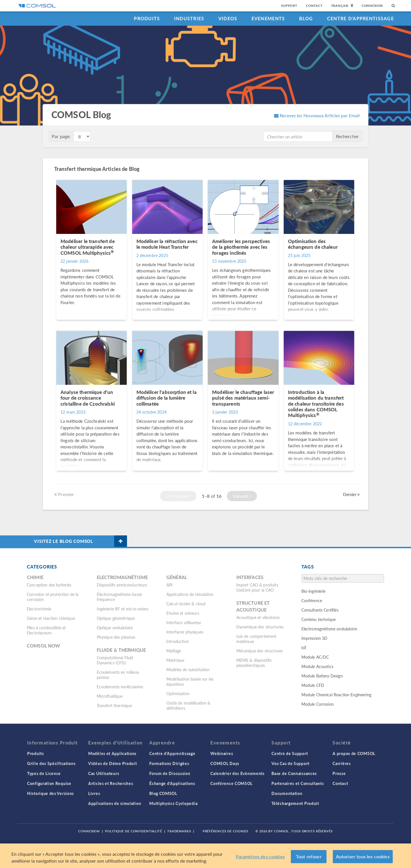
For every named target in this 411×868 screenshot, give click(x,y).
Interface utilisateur (184, 622)
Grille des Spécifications (51, 763)
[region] (205, 856)
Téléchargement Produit (295, 803)
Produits (147, 18)
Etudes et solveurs (183, 613)
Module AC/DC (315, 657)
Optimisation (178, 693)
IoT (304, 648)
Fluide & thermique (121, 650)
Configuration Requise (49, 783)
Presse (339, 773)
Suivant (242, 496)
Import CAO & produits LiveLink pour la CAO (257, 587)
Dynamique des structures (260, 627)
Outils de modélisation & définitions (189, 705)
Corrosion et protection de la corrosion (53, 597)
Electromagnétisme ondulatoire (329, 629)
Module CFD (313, 685)
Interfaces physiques (185, 632)
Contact (314, 6)
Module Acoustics (317, 666)
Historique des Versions (51, 793)
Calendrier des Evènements (237, 773)
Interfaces (250, 577)
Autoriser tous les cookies (363, 856)
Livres (94, 793)
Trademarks (179, 831)
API (169, 585)
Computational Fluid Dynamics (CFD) (115, 660)
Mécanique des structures (260, 651)
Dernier (351, 494)
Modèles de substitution (188, 669)
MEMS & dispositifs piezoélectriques (254, 663)
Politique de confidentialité (134, 831)
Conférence (312, 600)
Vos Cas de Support (290, 763)
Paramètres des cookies (260, 856)
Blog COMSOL (163, 793)
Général (177, 577)
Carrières (342, 763)
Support (289, 6)
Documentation (287, 793)
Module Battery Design (322, 676)
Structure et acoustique (253, 606)
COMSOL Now (44, 646)
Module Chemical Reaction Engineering (336, 695)
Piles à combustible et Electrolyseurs (46, 630)
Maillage (174, 651)
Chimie (35, 577)
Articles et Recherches (111, 783)
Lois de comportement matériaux (256, 639)
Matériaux (175, 660)
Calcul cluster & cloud (186, 604)
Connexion (372, 6)
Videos (228, 18)
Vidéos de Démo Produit (112, 763)
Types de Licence (44, 773)
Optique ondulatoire (115, 628)
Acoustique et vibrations (258, 617)
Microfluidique (110, 696)
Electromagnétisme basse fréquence (119, 597)
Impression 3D (315, 638)
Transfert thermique (114, 705)
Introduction (178, 641)
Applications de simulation (190, 594)
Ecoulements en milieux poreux (118, 675)
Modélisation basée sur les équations (190, 681)
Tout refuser (309, 856)
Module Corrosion (318, 704)
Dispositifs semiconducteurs (122, 585)
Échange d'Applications (172, 783)
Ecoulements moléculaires (120, 687)
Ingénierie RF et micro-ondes (123, 609)
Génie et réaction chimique (51, 618)
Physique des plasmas (116, 637)
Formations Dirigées (169, 763)
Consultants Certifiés (320, 610)
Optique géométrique (116, 618)
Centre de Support (290, 753)
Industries (189, 18)
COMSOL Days (225, 763)
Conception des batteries (49, 585)
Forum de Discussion (170, 773)
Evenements (268, 18)
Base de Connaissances (294, 773)
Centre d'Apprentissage (360, 18)
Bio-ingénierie (314, 591)
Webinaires (222, 753)
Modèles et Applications (112, 753)
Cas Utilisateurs (104, 773)
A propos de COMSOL (354, 753)
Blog (306, 18)
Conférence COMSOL (231, 783)
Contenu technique (319, 619)
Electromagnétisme (122, 577)
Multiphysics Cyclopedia (173, 803)
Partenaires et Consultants (298, 783)
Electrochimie (39, 609)
